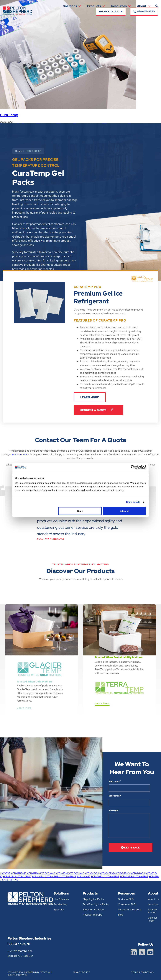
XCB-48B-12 (39, 876)
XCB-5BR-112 (98, 876)
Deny (80, 511)
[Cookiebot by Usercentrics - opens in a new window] (133, 467)
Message (113, 810)
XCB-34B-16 (24, 876)
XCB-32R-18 (10, 876)
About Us (153, 899)
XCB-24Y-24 (138, 873)
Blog (121, 915)
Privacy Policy (81, 972)
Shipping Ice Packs (93, 899)
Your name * (115, 781)
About (144, 6)
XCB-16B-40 (63, 873)
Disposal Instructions (130, 909)
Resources (121, 6)
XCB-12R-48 (34, 873)
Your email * (115, 796)
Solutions (72, 6)
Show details (133, 502)
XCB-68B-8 (113, 876)
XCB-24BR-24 (108, 873)
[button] (157, 6)
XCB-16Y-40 (77, 873)
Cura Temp (9, 115)
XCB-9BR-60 (11, 880)
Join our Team (153, 919)
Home (19, 151)
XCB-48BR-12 (54, 876)
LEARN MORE (90, 397)
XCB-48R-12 (69, 876)
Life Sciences (61, 899)
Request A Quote (99, 410)
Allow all (125, 511)
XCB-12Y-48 (48, 873)
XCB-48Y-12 (83, 876)
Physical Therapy (92, 915)
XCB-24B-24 (92, 873)
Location (153, 904)
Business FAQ (126, 899)
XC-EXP (6, 873)
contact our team (19, 454)
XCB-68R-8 (142, 876)
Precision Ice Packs (94, 909)
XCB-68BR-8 (127, 876)
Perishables (60, 904)
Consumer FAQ (127, 904)
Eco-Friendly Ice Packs (96, 904)
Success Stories (153, 911)
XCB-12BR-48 (19, 873)
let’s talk (131, 848)
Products (96, 6)
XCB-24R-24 (123, 873)
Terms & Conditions (142, 972)
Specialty (59, 909)
